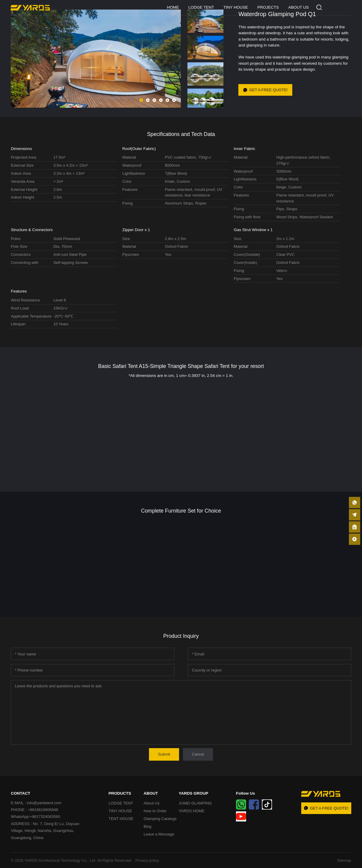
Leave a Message (159, 834)
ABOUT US (298, 7)
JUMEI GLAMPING (195, 803)
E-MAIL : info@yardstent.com (36, 803)
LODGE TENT (201, 7)
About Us (152, 803)
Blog (147, 826)
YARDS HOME (192, 811)
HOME (173, 7)
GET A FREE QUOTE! (265, 90)
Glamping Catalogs (160, 819)
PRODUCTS (120, 793)
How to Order (155, 811)
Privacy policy (146, 860)
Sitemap (344, 860)
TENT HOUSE (121, 819)
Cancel (198, 754)
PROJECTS (268, 7)
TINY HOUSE (236, 7)
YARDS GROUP (194, 793)
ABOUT (151, 793)
